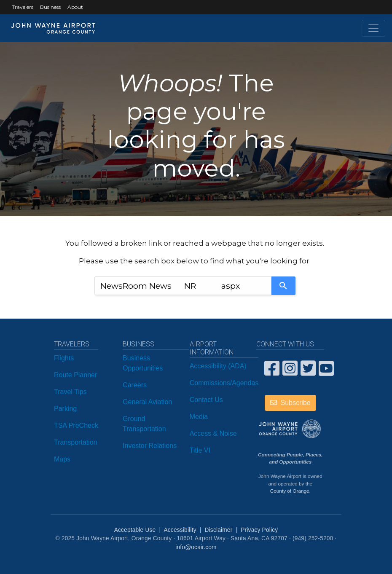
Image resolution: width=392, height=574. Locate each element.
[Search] (283, 286)
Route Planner (75, 375)
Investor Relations (150, 446)
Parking (65, 409)
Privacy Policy (259, 530)
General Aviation (147, 402)
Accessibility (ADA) (218, 366)
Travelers (23, 7)
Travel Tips (70, 392)
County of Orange (290, 491)
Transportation (76, 442)
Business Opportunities (143, 363)
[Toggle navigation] (373, 28)
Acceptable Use (135, 530)
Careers (135, 385)
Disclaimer (219, 530)
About (75, 7)
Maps (62, 459)
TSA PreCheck (76, 425)
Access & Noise (213, 433)
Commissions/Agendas (224, 383)
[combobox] (183, 286)
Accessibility (180, 530)
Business (50, 7)
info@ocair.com (196, 547)
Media (199, 417)
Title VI (200, 450)
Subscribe (290, 403)
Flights (64, 358)
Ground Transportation (144, 424)
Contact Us (206, 400)
